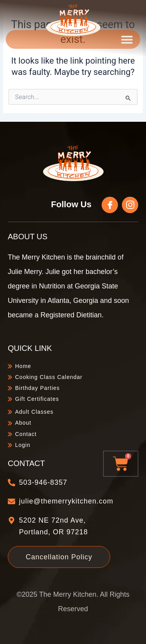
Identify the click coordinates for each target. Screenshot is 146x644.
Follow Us (71, 204)
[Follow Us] (110, 205)
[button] (127, 39)
